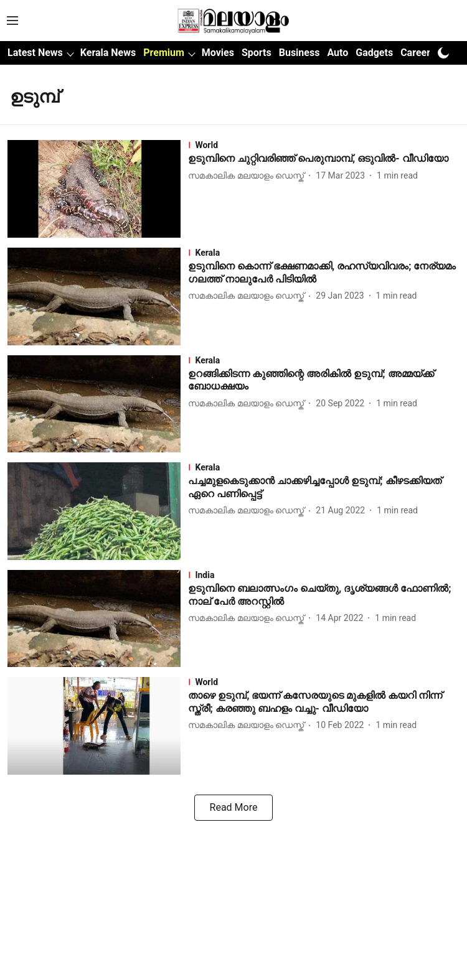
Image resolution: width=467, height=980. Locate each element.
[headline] (324, 159)
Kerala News (108, 53)
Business (300, 53)
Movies (218, 53)
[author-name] (248, 176)
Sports (257, 53)
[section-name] (324, 145)
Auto (337, 53)
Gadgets (374, 53)
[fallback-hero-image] (98, 189)
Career (415, 53)
